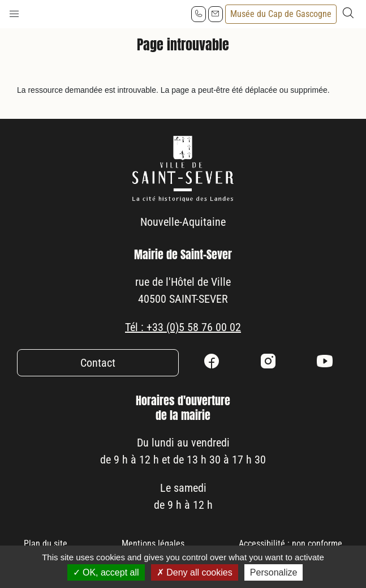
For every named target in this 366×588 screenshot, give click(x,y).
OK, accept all (106, 572)
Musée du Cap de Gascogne (281, 14)
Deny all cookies (195, 572)
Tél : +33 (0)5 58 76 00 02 (183, 327)
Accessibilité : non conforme (290, 544)
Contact (98, 363)
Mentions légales (153, 544)
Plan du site (46, 544)
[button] (14, 11)
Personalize (274, 572)
